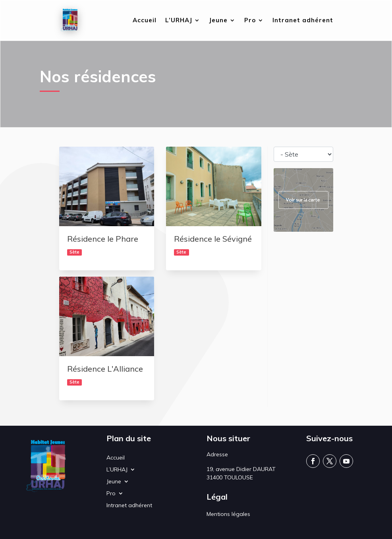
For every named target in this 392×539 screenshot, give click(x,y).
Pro (250, 21)
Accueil (145, 21)
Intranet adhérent (303, 21)
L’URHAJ (179, 21)
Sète (74, 252)
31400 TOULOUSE (230, 477)
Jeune (218, 21)
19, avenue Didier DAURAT (241, 469)
